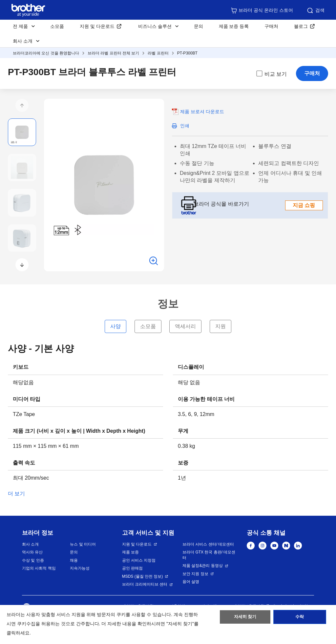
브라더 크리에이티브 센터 (145, 584)
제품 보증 (130, 552)
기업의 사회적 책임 (39, 568)
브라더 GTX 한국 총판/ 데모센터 (209, 555)
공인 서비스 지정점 (139, 560)
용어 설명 (191, 582)
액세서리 (185, 326)
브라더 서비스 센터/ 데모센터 (208, 544)
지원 (220, 326)
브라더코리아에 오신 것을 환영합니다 (46, 53)
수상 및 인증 (33, 560)
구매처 (271, 26)
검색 (315, 10)
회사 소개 (30, 544)
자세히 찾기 (245, 619)
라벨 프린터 (158, 53)
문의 (199, 26)
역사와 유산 (32, 552)
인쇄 (185, 126)
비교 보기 (271, 73)
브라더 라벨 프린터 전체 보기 (113, 53)
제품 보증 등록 (234, 26)
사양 (115, 326)
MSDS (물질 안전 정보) (143, 576)
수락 (300, 619)
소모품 (57, 26)
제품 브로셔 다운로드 (202, 112)
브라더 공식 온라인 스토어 (262, 10)
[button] (22, 105)
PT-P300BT (187, 53)
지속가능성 (80, 568)
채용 (74, 560)
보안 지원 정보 (195, 574)
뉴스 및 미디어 (83, 544)
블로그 (301, 26)
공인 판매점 (132, 568)
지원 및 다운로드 (97, 26)
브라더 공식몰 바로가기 (258, 205)
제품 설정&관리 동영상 (203, 566)
